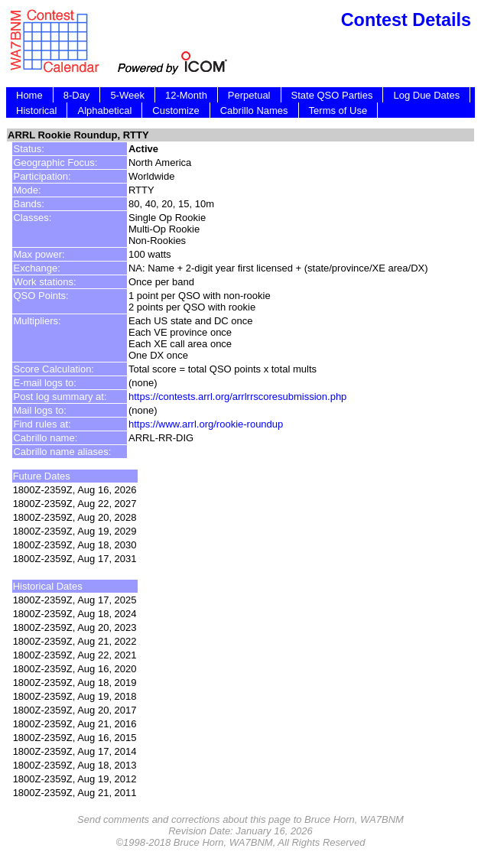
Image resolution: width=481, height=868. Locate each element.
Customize (175, 111)
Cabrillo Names (254, 111)
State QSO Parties (332, 95)
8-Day (77, 95)
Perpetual (249, 95)
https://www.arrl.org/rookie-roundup (206, 424)
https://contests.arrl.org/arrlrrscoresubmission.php (237, 397)
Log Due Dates (426, 95)
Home (29, 95)
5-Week (127, 95)
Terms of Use (338, 111)
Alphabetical (104, 111)
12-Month (186, 95)
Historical (36, 111)
